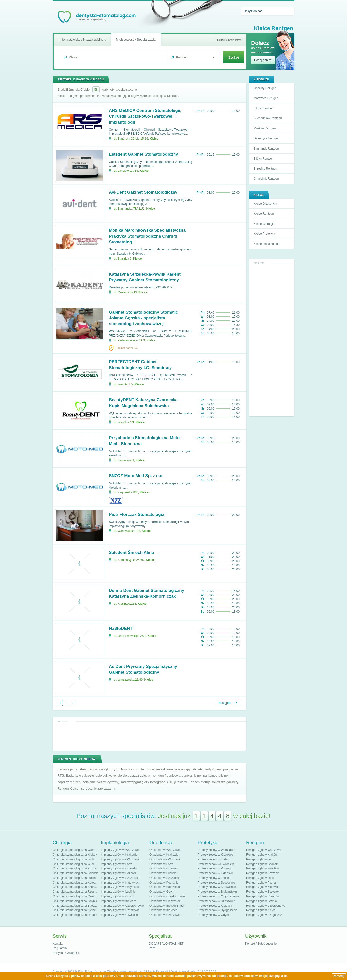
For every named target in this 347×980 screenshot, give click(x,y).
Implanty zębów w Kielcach (119, 901)
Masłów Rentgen (265, 128)
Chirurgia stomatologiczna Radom (75, 915)
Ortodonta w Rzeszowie (165, 915)
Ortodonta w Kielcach (163, 910)
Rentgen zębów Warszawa (264, 850)
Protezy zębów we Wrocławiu (217, 864)
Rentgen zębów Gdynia (261, 901)
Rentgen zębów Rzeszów (263, 896)
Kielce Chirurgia (264, 224)
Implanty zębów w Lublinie (118, 892)
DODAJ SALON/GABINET (166, 944)
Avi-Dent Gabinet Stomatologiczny (143, 192)
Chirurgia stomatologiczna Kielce (74, 910)
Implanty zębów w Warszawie (120, 850)
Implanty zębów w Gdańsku (119, 868)
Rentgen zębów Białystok (263, 892)
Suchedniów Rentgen (268, 118)
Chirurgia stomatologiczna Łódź (73, 859)
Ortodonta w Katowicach (165, 887)
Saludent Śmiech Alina (131, 553)
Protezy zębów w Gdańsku (215, 873)
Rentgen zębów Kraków (262, 855)
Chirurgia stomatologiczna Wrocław (76, 864)
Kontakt (58, 944)
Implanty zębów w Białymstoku (121, 887)
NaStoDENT (121, 629)
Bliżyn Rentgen (264, 159)
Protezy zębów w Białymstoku (217, 892)
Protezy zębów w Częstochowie (219, 896)
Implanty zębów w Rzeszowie (120, 910)
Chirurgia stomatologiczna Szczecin (76, 887)
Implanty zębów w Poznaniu (119, 873)
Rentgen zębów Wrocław (262, 868)
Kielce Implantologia (267, 244)
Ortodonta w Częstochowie (167, 896)
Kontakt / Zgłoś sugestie (261, 944)
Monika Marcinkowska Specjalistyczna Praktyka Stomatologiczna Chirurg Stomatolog (147, 236)
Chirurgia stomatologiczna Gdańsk (75, 873)
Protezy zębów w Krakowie (215, 855)
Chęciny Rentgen (265, 88)
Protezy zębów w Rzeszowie (216, 901)
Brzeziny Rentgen (265, 169)
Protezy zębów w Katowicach (217, 887)
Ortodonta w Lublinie (163, 873)
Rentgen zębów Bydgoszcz (264, 915)
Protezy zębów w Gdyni (213, 915)
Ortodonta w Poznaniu (164, 883)
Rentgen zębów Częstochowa (266, 906)
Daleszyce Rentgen (267, 138)
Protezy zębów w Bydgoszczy (217, 910)
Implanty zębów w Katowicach (121, 883)
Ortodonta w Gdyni (162, 892)
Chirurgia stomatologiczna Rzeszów (76, 892)
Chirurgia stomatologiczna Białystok (76, 906)
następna (225, 703)
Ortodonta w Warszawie (165, 850)
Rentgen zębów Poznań (262, 883)
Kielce (154, 139)
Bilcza (143, 292)
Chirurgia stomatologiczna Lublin (74, 878)
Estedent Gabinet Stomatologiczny (144, 154)
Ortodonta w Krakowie (164, 855)
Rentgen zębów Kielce (261, 910)
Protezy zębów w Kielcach (215, 906)
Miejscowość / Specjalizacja (136, 40)
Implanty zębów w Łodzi (117, 864)
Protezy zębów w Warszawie (216, 850)
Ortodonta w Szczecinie (165, 878)
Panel (153, 948)
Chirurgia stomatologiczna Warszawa (77, 850)
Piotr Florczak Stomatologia (137, 515)
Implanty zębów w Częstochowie (122, 906)
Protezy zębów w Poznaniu (215, 868)
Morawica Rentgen (266, 98)
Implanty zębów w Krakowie (119, 855)
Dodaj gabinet (263, 60)
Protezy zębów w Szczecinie (216, 883)
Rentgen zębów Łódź (260, 859)
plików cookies (82, 976)
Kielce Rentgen (264, 214)
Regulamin (60, 948)
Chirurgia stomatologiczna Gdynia (75, 901)
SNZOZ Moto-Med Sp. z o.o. (136, 476)
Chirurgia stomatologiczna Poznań (75, 868)
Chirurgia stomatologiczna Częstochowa (79, 896)
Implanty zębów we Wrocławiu (121, 859)
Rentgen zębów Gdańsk (262, 864)
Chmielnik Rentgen (266, 179)
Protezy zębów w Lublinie (214, 878)
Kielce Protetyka (264, 234)
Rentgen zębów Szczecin (263, 873)
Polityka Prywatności (66, 953)
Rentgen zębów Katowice (263, 887)
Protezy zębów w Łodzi (213, 859)
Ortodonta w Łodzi (161, 864)
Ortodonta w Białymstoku (166, 901)
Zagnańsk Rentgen (266, 149)
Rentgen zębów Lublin (261, 878)
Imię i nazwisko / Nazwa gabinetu (82, 40)
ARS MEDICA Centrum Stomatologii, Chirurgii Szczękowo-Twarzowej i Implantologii (145, 116)
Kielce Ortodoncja (265, 204)
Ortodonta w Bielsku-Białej (167, 906)
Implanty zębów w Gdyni (117, 896)
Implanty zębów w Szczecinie (120, 878)
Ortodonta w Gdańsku (164, 868)
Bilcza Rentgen (264, 108)
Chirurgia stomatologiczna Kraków (75, 855)
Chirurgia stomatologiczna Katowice (76, 883)
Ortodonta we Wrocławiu (165, 859)
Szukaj (233, 57)
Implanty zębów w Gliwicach (119, 915)
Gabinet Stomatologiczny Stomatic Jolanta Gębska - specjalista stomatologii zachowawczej (144, 318)
